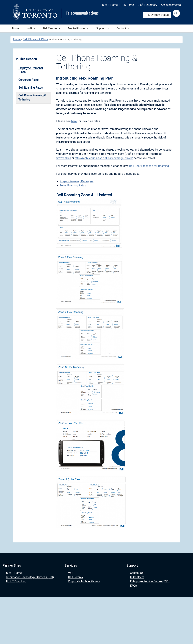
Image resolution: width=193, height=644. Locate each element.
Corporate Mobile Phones (84, 581)
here (74, 121)
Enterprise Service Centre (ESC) (150, 581)
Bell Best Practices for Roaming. (149, 166)
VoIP (71, 573)
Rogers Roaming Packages (77, 181)
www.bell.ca (64, 158)
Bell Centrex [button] (52, 28)
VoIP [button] (31, 28)
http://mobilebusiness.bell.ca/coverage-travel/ (104, 158)
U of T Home (110, 5)
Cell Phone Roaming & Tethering (32, 97)
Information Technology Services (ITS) (30, 577)
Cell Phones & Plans (35, 39)
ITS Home (128, 5)
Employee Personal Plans (31, 70)
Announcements (171, 5)
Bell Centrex (76, 577)
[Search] (176, 13)
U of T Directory (147, 5)
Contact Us (123, 28)
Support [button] (103, 28)
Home (16, 28)
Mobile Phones (79, 28)
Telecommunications (82, 13)
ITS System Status (157, 15)
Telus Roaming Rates (73, 185)
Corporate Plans (28, 80)
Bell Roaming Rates (31, 88)
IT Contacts (137, 577)
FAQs (133, 586)
